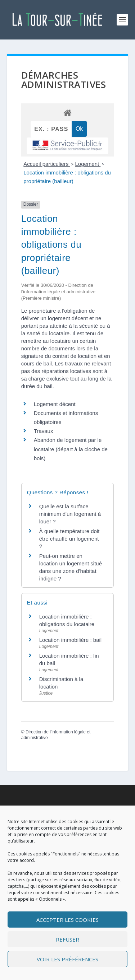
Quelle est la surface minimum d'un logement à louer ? (70, 514)
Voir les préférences (67, 959)
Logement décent (55, 404)
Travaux (44, 431)
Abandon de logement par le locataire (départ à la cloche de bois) (71, 449)
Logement (88, 164)
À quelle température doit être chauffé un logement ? (69, 539)
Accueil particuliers (47, 164)
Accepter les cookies (67, 920)
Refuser (67, 939)
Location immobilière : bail (70, 640)
